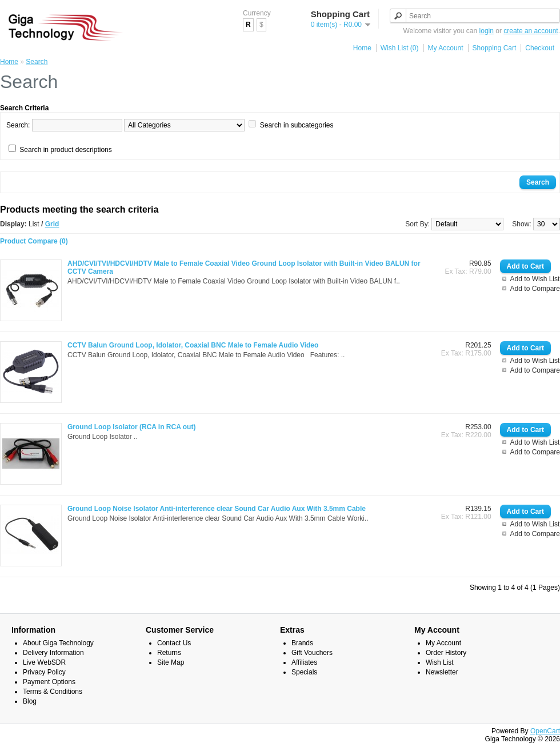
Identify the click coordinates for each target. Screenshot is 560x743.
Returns (169, 653)
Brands (302, 643)
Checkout (540, 48)
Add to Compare (535, 289)
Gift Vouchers (312, 653)
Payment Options (49, 682)
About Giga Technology (58, 643)
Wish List (440, 662)
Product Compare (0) (34, 241)
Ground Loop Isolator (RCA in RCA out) (131, 427)
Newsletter (442, 672)
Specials (304, 672)
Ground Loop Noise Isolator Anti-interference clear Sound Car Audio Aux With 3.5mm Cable (217, 509)
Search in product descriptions (65, 150)
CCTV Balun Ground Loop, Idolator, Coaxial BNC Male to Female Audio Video (193, 345)
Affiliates (304, 662)
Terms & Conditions (53, 692)
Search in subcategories (297, 125)
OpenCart (545, 731)
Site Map (171, 662)
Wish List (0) (400, 48)
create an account (531, 31)
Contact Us (174, 643)
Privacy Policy (44, 672)
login (487, 31)
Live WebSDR (44, 662)
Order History (446, 653)
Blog (30, 701)
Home (362, 48)
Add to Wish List (535, 279)
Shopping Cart (495, 48)
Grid (52, 224)
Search (37, 62)
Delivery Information (53, 653)
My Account (446, 48)
